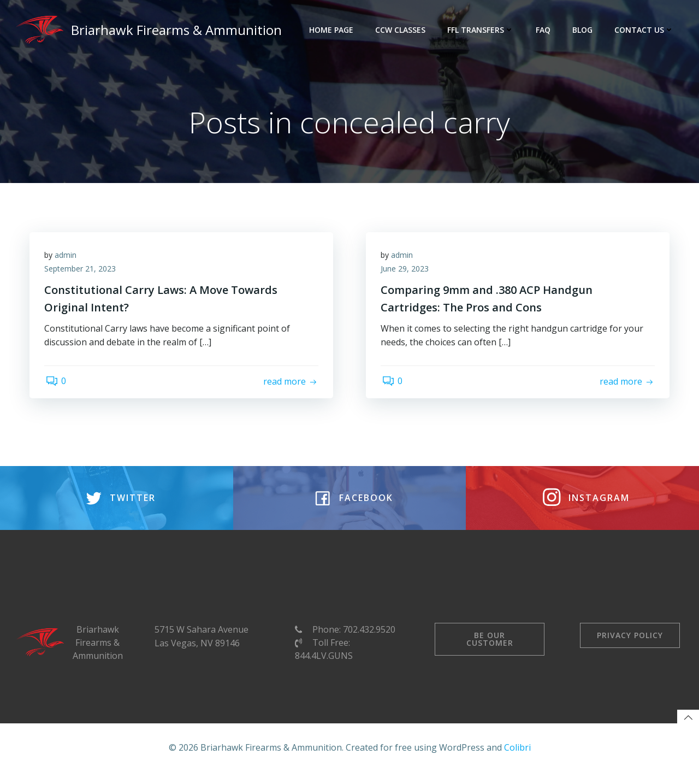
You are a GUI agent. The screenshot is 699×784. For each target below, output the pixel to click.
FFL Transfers (482, 30)
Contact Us (645, 30)
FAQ (544, 30)
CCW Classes (401, 30)
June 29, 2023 (406, 271)
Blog (584, 30)
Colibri (517, 759)
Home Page (332, 30)
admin (67, 257)
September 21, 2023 (82, 271)
